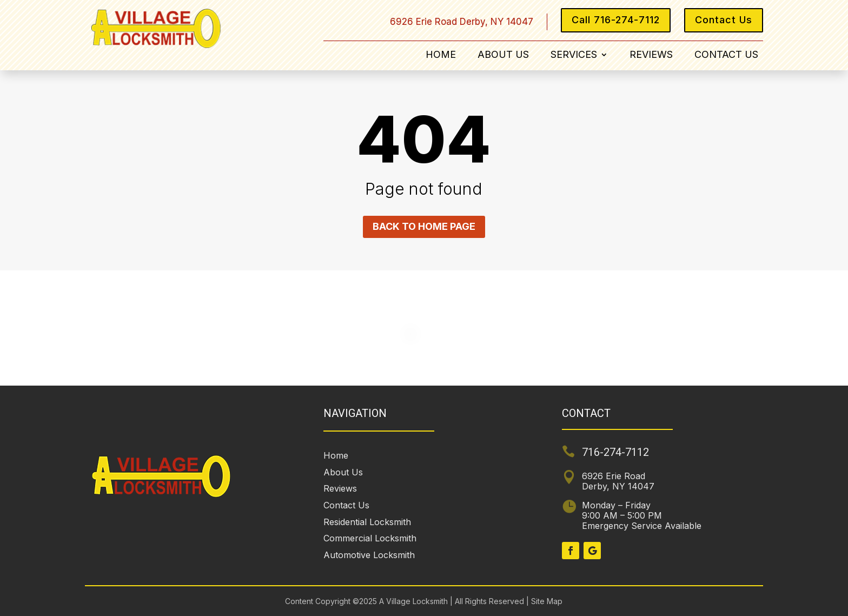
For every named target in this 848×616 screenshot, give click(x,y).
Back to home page (424, 226)
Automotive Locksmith (369, 555)
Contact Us (724, 20)
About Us (503, 55)
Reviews (651, 55)
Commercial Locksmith (370, 538)
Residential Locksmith (367, 522)
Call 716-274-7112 (616, 20)
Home (441, 55)
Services (574, 55)
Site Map (546, 601)
